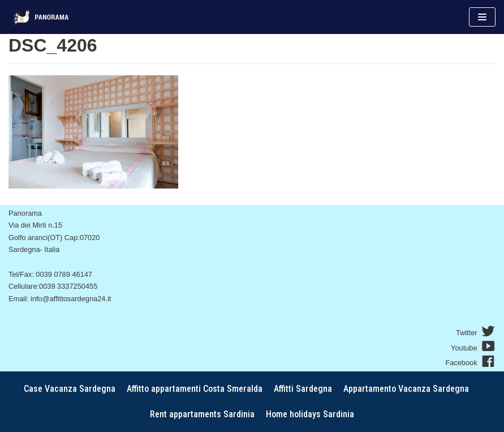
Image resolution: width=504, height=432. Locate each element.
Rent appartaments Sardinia (202, 414)
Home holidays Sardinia (310, 414)
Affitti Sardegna (303, 389)
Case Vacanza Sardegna (70, 389)
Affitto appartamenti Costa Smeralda (195, 389)
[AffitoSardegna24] (42, 17)
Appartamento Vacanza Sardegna (406, 389)
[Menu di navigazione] (482, 17)
